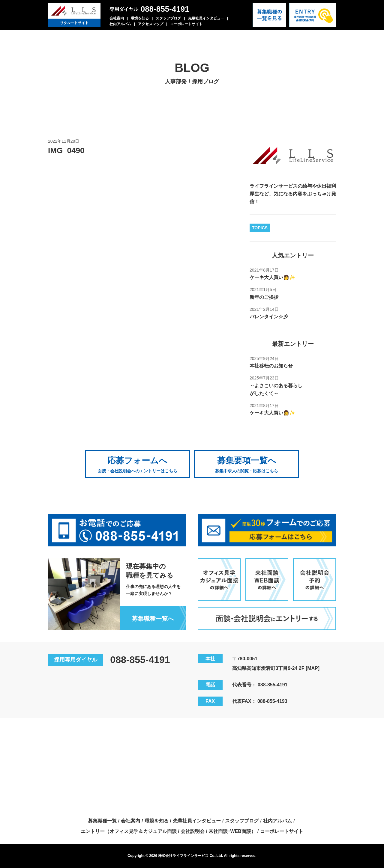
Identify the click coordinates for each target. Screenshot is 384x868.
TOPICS (260, 228)
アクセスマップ (151, 24)
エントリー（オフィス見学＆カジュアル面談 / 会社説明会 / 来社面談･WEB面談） (168, 831)
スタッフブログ (168, 18)
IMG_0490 (66, 150)
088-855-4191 (165, 9)
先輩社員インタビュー (206, 18)
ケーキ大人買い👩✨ (272, 277)
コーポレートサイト (186, 24)
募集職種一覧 (102, 821)
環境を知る (140, 18)
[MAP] (313, 668)
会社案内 (117, 18)
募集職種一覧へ (153, 619)
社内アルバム (120, 24)
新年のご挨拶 (264, 297)
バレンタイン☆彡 (269, 317)
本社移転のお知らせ (271, 366)
